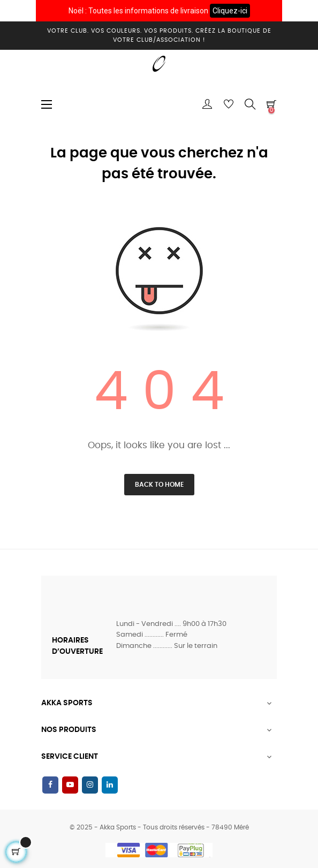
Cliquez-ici (230, 11)
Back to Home (159, 485)
